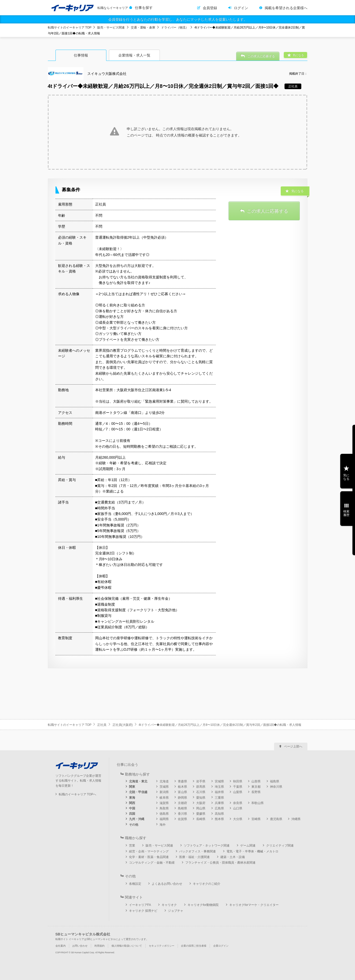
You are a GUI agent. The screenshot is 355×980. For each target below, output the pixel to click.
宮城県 (219, 781)
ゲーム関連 (248, 846)
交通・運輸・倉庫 (143, 28)
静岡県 (182, 798)
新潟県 (164, 792)
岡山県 (201, 808)
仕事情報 (81, 55)
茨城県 (164, 787)
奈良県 (238, 803)
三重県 (219, 798)
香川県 (182, 814)
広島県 (219, 808)
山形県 (256, 781)
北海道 (164, 781)
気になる (346, 477)
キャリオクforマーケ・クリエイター (254, 905)
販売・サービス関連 (111, 28)
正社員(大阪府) (123, 725)
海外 (163, 825)
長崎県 (201, 819)
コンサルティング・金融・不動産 (152, 863)
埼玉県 (219, 787)
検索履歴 (346, 513)
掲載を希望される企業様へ (286, 8)
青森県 (182, 781)
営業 (132, 846)
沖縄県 (296, 819)
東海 (132, 798)
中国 (132, 808)
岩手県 (201, 781)
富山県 (182, 792)
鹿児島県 (276, 819)
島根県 (182, 808)
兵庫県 (219, 803)
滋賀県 (164, 803)
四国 (132, 814)
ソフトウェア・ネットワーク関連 (207, 846)
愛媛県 (201, 814)
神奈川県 (276, 787)
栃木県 (182, 787)
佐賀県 (182, 819)
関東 (132, 787)
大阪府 (201, 803)
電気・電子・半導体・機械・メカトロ (252, 851)
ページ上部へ (293, 746)
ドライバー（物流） (175, 28)
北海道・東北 (138, 781)
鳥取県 (164, 808)
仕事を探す (144, 8)
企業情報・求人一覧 (134, 55)
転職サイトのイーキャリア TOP (70, 28)
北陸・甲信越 (138, 792)
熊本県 (219, 819)
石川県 (201, 792)
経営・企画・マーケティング (149, 851)
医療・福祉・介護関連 (194, 857)
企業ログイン (221, 946)
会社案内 (61, 946)
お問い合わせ (80, 946)
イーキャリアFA (140, 905)
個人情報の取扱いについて (127, 946)
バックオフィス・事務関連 (197, 851)
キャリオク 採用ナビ (143, 911)
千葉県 (238, 787)
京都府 (182, 803)
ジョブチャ (176, 911)
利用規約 (100, 946)
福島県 (275, 781)
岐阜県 (164, 798)
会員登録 (210, 8)
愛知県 (201, 798)
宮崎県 (256, 819)
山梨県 (238, 792)
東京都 (256, 787)
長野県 (256, 792)
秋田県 (238, 781)
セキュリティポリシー (162, 946)
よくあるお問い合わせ (167, 884)
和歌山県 (258, 803)
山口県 (238, 808)
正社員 (102, 725)
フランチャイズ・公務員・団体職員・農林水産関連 (220, 863)
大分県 (238, 819)
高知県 (219, 814)
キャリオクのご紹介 (207, 884)
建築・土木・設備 (233, 857)
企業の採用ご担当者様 (194, 946)
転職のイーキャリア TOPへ (78, 794)
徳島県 (164, 814)
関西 (132, 803)
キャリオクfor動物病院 (203, 905)
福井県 (219, 792)
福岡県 (164, 819)
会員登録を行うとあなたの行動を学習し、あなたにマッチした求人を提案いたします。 (178, 19)
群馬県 (201, 787)
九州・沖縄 (137, 819)
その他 (134, 825)
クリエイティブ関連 (280, 846)
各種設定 (135, 884)
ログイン (241, 8)
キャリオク (169, 905)
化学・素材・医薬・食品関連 (149, 857)
